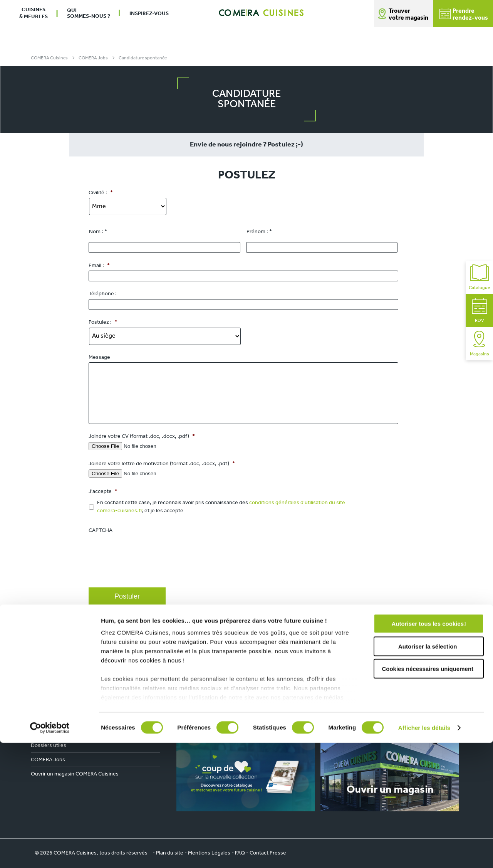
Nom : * (98, 232)
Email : (99, 266)
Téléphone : (103, 294)
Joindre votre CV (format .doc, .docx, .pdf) (142, 437)
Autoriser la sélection (428, 771)
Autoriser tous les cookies (428, 749)
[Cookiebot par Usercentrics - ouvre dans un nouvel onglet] (50, 853)
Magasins (480, 344)
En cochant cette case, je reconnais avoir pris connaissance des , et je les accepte (221, 507)
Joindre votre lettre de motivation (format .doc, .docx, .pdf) (162, 464)
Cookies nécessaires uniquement (428, 794)
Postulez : (103, 322)
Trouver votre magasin (408, 15)
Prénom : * (259, 232)
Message (99, 357)
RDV (480, 310)
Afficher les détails (424, 853)
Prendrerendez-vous (464, 14)
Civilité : (101, 193)
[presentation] (147, 565)
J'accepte (103, 492)
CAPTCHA (101, 531)
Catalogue (479, 277)
